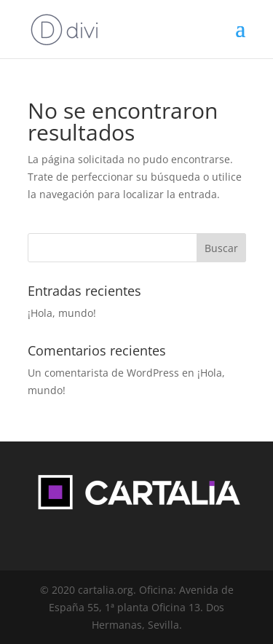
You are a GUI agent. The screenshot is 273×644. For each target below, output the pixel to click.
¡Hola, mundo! (62, 313)
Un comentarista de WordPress (103, 373)
